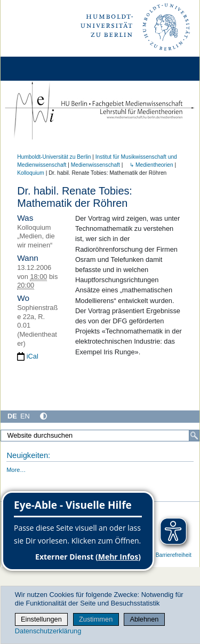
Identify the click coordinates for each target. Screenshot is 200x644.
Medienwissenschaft (95, 165)
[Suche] (194, 436)
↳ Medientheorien (149, 165)
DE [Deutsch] (12, 416)
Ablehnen (144, 619)
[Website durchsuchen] (100, 436)
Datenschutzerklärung (48, 631)
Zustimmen (96, 619)
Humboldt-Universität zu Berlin (54, 157)
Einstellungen (41, 619)
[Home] (38, 69)
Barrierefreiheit (174, 555)
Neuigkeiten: (28, 455)
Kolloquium (31, 173)
